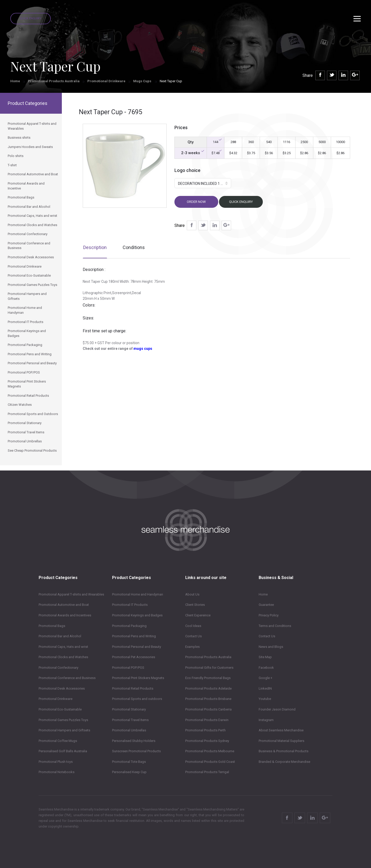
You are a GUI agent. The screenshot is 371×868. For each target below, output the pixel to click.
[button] (203, 183)
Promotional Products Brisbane (208, 699)
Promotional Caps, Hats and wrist (63, 647)
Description (95, 247)
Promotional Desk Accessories (62, 688)
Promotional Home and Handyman (138, 594)
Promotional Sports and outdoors (137, 699)
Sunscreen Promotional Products (136, 751)
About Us (192, 594)
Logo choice (187, 170)
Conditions (134, 247)
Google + (265, 678)
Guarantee (266, 605)
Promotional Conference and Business (67, 678)
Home (15, 81)
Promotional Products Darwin (207, 720)
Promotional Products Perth (205, 730)
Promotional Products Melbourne (210, 751)
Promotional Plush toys (56, 762)
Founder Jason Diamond (277, 709)
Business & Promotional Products (284, 751)
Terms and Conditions (275, 626)
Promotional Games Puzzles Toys (63, 720)
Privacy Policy (269, 615)
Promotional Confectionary (58, 668)
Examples (192, 647)
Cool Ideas (193, 626)
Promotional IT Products (130, 605)
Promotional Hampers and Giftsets (64, 730)
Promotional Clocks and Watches (63, 657)
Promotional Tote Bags (129, 762)
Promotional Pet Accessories (134, 657)
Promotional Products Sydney (207, 741)
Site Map (265, 657)
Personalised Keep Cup (129, 772)
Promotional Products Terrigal (207, 772)
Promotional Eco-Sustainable (60, 709)
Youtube (265, 699)
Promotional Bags (52, 626)
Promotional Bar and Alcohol (60, 636)
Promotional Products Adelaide (208, 688)
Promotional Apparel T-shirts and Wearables (71, 594)
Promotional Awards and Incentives (65, 615)
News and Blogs (271, 647)
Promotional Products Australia (54, 81)
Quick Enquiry (31, 18)
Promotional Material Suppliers (281, 741)
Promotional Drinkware (106, 81)
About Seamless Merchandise (281, 730)
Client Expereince (198, 615)
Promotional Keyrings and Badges (137, 615)
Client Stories (195, 605)
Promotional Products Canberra (208, 709)
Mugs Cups (143, 81)
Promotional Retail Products (133, 688)
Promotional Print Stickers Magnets (138, 678)
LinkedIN (265, 688)
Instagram (266, 720)
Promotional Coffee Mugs (58, 741)
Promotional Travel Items (130, 720)
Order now (196, 202)
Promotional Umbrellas (129, 730)
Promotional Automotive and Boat (64, 605)
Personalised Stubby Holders (134, 741)
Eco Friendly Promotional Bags (208, 678)
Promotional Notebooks (57, 772)
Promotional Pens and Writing (134, 636)
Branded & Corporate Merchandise (284, 762)
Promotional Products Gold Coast (210, 762)
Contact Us (193, 636)
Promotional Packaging (129, 626)
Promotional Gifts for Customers (209, 668)
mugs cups (143, 349)
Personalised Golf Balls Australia (63, 751)
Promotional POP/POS (128, 668)
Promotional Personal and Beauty (137, 647)
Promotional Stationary (129, 709)
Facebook (266, 668)
